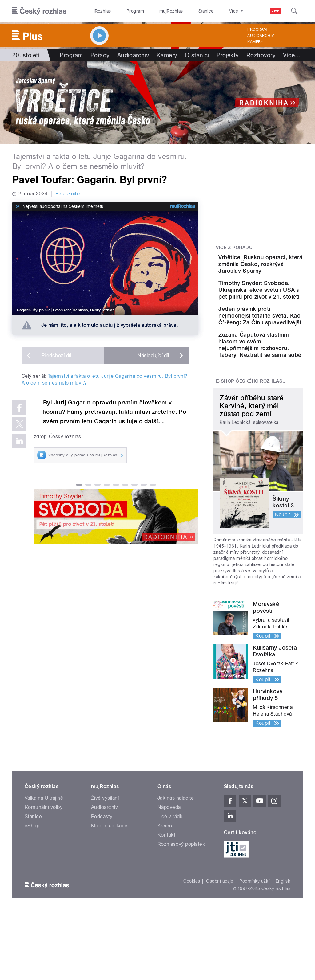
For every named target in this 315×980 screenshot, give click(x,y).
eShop (32, 893)
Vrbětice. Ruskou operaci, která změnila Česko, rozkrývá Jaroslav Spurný (276, 271)
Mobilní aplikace (109, 893)
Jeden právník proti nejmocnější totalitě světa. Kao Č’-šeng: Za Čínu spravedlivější (277, 356)
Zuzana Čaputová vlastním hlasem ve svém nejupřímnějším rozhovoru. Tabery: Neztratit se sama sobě (278, 402)
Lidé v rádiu (171, 884)
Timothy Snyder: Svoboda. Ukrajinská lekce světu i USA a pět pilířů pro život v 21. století (276, 313)
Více (292, 55)
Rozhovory (261, 55)
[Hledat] (294, 11)
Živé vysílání (105, 866)
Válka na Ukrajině (44, 866)
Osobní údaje (220, 949)
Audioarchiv (261, 36)
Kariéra (165, 893)
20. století (26, 55)
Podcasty (102, 884)
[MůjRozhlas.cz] (183, 206)
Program (126, 11)
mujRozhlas (156, 11)
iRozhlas (99, 11)
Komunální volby (44, 875)
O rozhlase (212, 11)
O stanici (197, 55)
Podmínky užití (254, 949)
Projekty (228, 55)
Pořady (100, 55)
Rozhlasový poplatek (181, 912)
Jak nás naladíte (176, 866)
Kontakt (166, 902)
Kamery (255, 42)
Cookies (192, 949)
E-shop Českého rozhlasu (251, 449)
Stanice (184, 11)
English (283, 949)
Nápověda (169, 875)
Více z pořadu (234, 248)
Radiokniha (68, 194)
